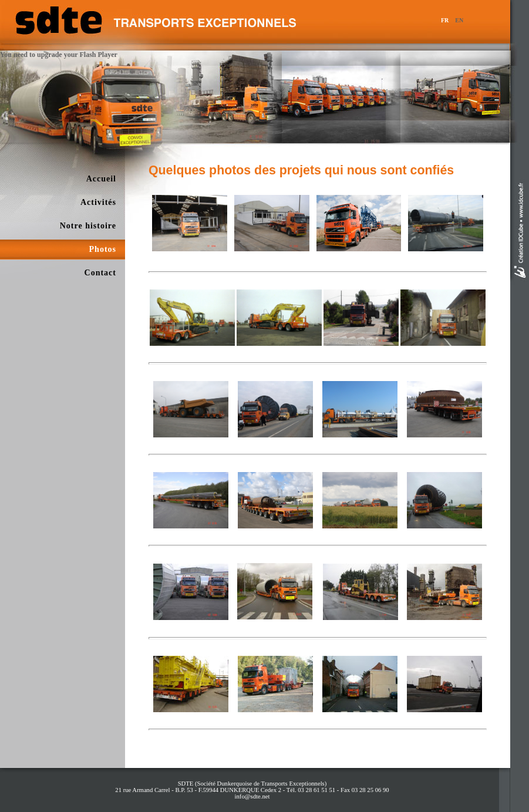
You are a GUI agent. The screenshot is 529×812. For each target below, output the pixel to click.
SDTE (186, 784)
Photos (103, 249)
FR (445, 20)
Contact (100, 273)
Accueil (101, 179)
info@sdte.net (252, 796)
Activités (98, 202)
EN (459, 20)
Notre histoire (88, 226)
